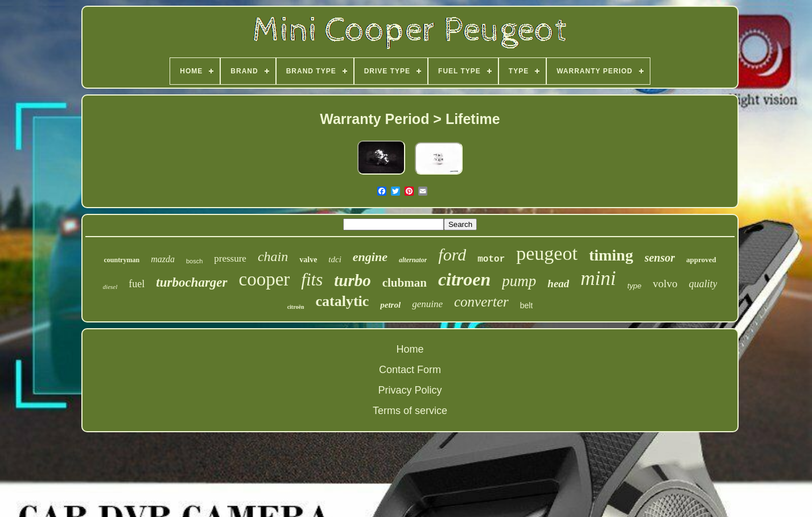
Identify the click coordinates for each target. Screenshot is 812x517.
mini (598, 278)
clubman (405, 283)
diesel (110, 287)
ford (452, 255)
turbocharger (191, 282)
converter (481, 302)
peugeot (547, 253)
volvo (665, 284)
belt (527, 305)
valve (308, 260)
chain (273, 257)
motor (491, 259)
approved (701, 260)
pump (519, 281)
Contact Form (410, 370)
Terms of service (410, 411)
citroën (296, 307)
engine (370, 257)
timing (611, 255)
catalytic (342, 301)
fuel (137, 284)
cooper (265, 279)
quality (703, 284)
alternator (413, 260)
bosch (194, 261)
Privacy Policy (410, 390)
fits (312, 280)
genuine (427, 304)
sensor (660, 258)
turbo (352, 280)
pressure (230, 258)
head (558, 284)
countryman (121, 260)
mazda (163, 259)
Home (410, 349)
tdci (335, 259)
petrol (390, 305)
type (635, 286)
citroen (464, 279)
